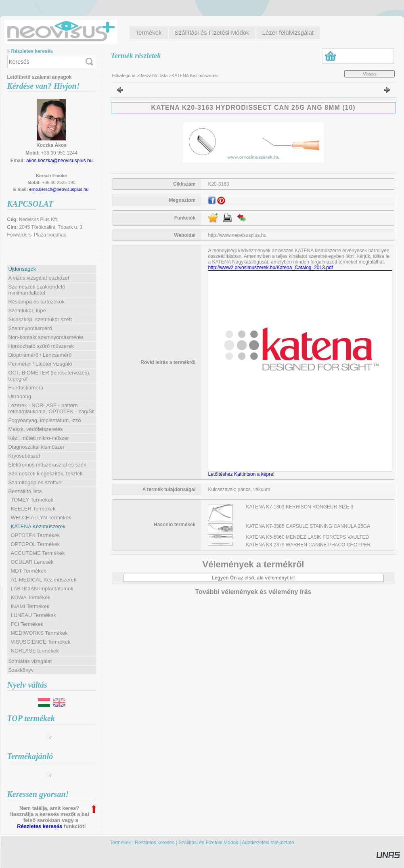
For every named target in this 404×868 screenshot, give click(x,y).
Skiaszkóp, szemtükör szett (40, 319)
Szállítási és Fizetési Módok (208, 843)
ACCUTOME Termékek (38, 553)
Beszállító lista (153, 75)
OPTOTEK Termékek (36, 535)
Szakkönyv (21, 670)
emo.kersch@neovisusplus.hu (59, 189)
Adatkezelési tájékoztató (268, 843)
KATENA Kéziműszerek (38, 526)
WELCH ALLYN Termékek (41, 518)
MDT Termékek (29, 571)
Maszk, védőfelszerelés (36, 429)
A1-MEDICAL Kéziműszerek (44, 580)
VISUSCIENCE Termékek (41, 642)
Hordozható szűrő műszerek (41, 346)
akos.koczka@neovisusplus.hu (59, 161)
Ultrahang (20, 396)
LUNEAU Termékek (33, 615)
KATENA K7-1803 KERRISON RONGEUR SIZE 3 (300, 507)
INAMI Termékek (30, 606)
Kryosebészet (24, 456)
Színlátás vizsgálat (30, 661)
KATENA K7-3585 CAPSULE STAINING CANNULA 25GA (308, 526)
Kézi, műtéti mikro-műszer (39, 438)
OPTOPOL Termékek (36, 544)
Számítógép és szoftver (36, 482)
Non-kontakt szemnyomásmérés (46, 337)
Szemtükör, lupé (27, 311)
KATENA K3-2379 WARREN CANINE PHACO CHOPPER (309, 545)
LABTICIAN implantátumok (42, 589)
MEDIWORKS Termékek (39, 633)
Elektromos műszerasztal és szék (47, 465)
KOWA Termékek (31, 597)
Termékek (120, 843)
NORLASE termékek (35, 651)
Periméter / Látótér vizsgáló (40, 364)
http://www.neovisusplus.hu (237, 235)
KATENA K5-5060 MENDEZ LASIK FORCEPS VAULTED (308, 537)
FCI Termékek (27, 624)
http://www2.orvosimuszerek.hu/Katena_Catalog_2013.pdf (270, 268)
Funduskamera (26, 388)
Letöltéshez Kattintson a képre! (242, 474)
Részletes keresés (40, 826)
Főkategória (124, 75)
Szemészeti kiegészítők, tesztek (46, 474)
